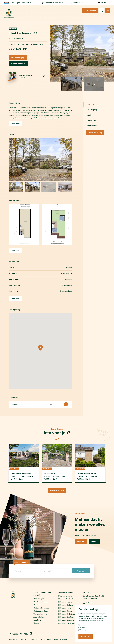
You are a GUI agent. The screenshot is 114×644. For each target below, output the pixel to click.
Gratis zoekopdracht (41, 611)
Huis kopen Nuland (65, 602)
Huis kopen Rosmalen (66, 620)
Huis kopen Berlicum (66, 605)
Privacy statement (44, 639)
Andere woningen (57, 490)
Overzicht (91, 104)
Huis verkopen (39, 599)
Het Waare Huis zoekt (41, 602)
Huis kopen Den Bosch (66, 617)
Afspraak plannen (40, 617)
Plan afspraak (90, 11)
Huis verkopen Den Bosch (68, 623)
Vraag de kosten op (40, 614)
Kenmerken (91, 120)
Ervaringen (37, 620)
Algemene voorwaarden (17, 639)
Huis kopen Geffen (65, 611)
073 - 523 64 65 (80, 3)
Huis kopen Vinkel (65, 608)
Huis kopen (38, 605)
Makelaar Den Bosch (66, 599)
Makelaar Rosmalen (65, 596)
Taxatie (36, 623)
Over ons (81, 541)
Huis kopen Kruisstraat (67, 614)
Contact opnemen (18, 64)
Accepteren (86, 636)
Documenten (92, 126)
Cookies (32, 639)
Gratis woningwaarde (41, 608)
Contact (94, 541)
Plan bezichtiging (18, 58)
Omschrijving (92, 110)
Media (89, 115)
